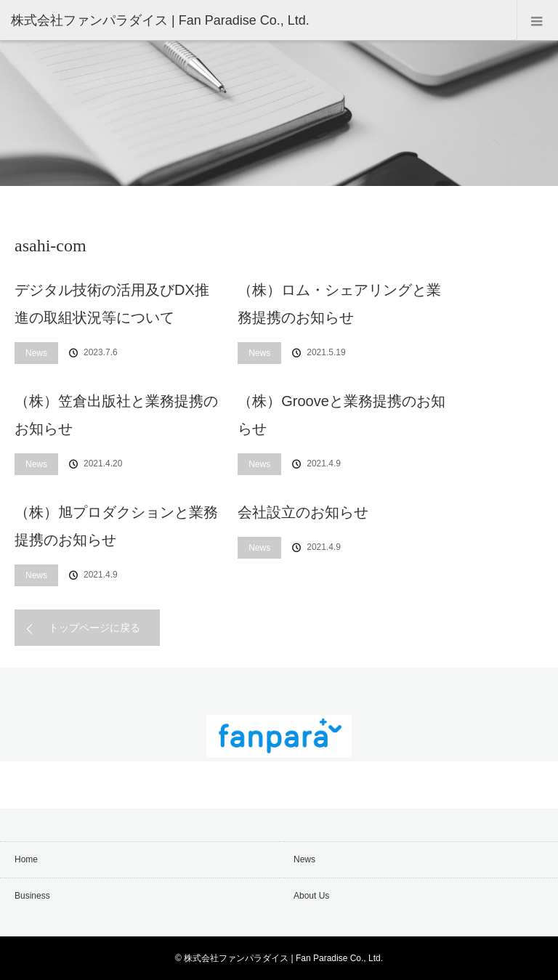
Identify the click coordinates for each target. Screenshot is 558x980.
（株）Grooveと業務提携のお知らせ (341, 415)
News (36, 353)
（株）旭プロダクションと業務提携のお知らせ (116, 526)
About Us (311, 896)
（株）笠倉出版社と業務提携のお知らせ (116, 415)
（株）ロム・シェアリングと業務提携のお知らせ (339, 304)
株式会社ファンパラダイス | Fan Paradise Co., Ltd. (283, 958)
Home (26, 859)
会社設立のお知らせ (303, 512)
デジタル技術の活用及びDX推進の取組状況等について (112, 304)
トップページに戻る (94, 628)
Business (32, 896)
